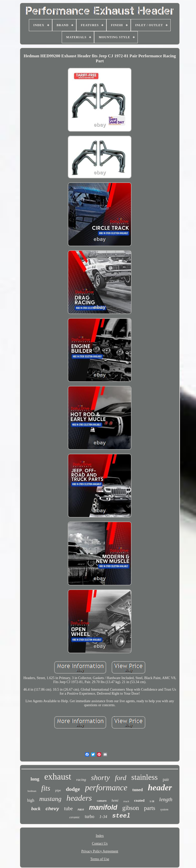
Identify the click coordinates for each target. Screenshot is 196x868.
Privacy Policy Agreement (100, 851)
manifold (103, 807)
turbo (90, 816)
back (36, 809)
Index (100, 836)
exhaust (58, 777)
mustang (50, 799)
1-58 (152, 801)
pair (166, 779)
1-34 (103, 817)
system (164, 809)
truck (126, 801)
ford (121, 778)
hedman (32, 791)
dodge (73, 789)
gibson (131, 808)
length (166, 799)
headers (79, 798)
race (81, 809)
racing (81, 780)
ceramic (75, 817)
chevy (52, 809)
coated (139, 800)
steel (121, 816)
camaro (102, 801)
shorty (101, 777)
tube (68, 808)
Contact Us (100, 844)
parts (150, 808)
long (35, 779)
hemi (115, 801)
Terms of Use (100, 859)
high (31, 800)
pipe (58, 790)
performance (106, 788)
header (160, 787)
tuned (138, 790)
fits (46, 788)
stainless (144, 777)
